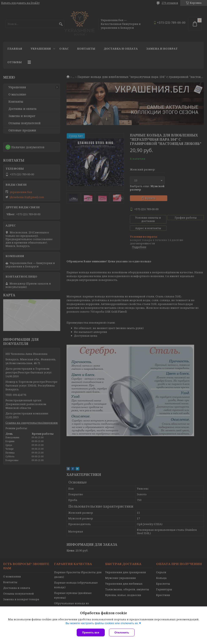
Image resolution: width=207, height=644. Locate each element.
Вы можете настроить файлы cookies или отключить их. (102, 623)
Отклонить (122, 632)
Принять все (91, 632)
